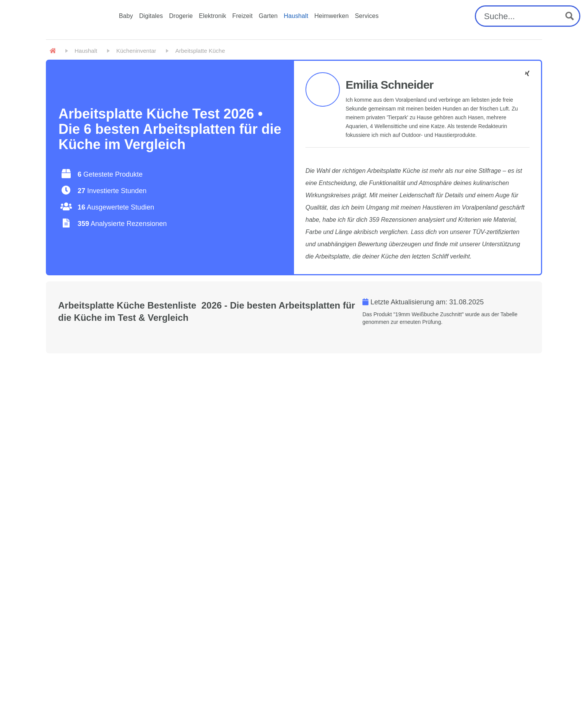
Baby (126, 16)
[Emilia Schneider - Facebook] (527, 74)
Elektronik (212, 16)
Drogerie (181, 16)
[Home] (53, 51)
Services (367, 16)
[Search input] (520, 16)
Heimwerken (331, 16)
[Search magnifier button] (570, 16)
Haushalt (296, 16)
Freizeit (243, 16)
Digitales (151, 16)
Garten (268, 16)
